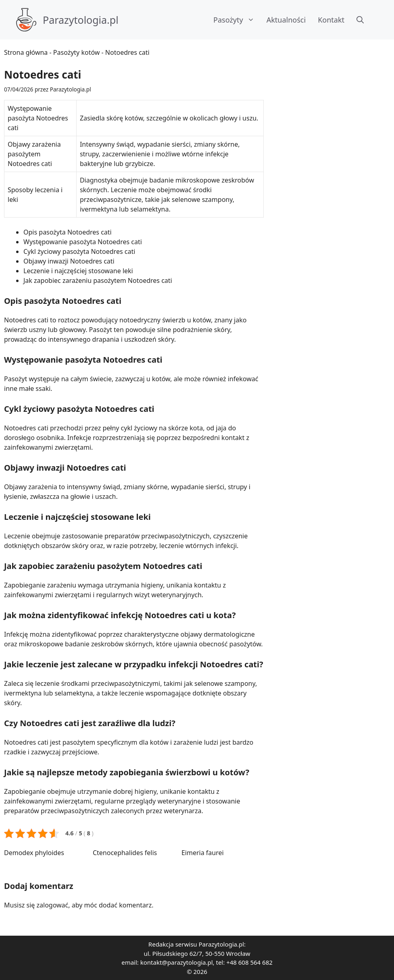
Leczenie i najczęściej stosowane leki (78, 271)
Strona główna (26, 52)
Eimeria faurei (203, 853)
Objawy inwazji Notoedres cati (69, 261)
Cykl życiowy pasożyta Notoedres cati (79, 251)
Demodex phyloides (34, 853)
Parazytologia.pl (81, 20)
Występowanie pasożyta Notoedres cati (83, 242)
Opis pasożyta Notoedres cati (68, 232)
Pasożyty (237, 20)
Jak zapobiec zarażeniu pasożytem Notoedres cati (98, 280)
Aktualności (286, 20)
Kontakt (331, 20)
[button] (360, 20)
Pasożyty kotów (77, 52)
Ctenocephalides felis (125, 853)
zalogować (53, 905)
